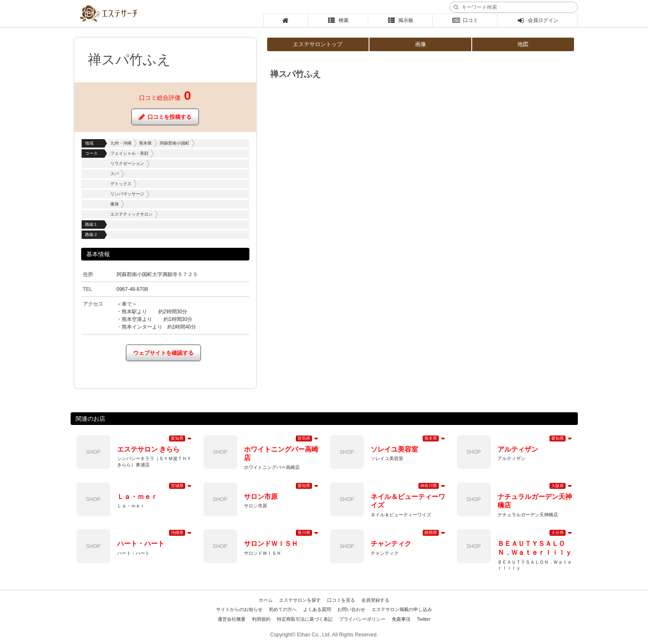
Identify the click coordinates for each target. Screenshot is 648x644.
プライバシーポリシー (362, 619)
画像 (421, 44)
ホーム (266, 600)
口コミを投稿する (165, 117)
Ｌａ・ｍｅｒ (137, 497)
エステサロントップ (318, 44)
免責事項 (401, 619)
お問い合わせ (351, 609)
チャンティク (391, 544)
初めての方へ (283, 609)
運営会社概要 (232, 619)
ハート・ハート (141, 544)
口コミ (465, 20)
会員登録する (375, 600)
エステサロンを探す (300, 600)
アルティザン (518, 449)
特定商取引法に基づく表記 (305, 619)
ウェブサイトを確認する (163, 353)
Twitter (424, 619)
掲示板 (400, 20)
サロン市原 (261, 497)
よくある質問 (317, 609)
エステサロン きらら (148, 449)
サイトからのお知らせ (239, 609)
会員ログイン (537, 20)
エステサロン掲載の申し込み (402, 609)
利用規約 (261, 619)
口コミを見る (341, 600)
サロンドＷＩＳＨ (271, 544)
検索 (338, 20)
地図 (523, 44)
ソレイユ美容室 (394, 449)
